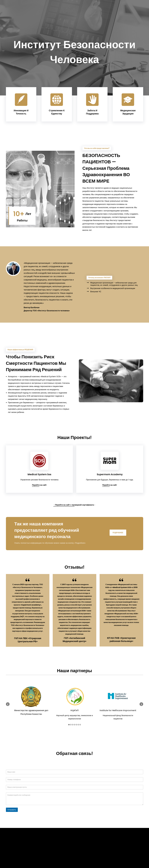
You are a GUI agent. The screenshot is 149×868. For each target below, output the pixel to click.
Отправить (12, 810)
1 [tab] (69, 725)
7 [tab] (80, 725)
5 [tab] (76, 725)
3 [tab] (73, 725)
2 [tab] (71, 725)
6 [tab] (78, 725)
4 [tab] (75, 725)
